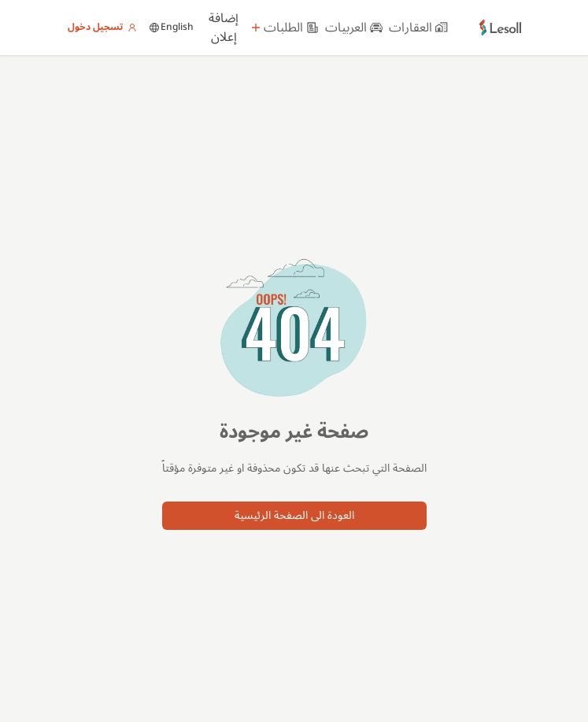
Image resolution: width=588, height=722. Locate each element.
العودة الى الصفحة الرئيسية (294, 515)
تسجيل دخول (102, 28)
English (172, 28)
